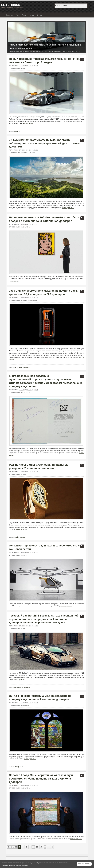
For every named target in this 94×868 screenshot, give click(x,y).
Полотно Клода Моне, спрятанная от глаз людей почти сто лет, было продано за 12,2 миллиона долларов (41, 779)
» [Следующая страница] (48, 847)
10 (37, 847)
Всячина (26, 555)
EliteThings (11, 5)
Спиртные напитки (29, 300)
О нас (39, 15)
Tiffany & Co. (19, 767)
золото (22, 537)
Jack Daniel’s (19, 367)
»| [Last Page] (52, 847)
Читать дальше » (29, 123)
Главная (10, 15)
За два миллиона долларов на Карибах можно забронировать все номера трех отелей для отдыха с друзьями (44, 143)
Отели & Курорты (29, 153)
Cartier (17, 537)
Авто (18, 15)
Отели (32, 15)
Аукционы (26, 227)
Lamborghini (19, 687)
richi (16, 66)
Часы (24, 15)
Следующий (83, 36)
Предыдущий (10, 36)
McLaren (17, 131)
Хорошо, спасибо (84, 864)
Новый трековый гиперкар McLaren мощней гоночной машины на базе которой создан (45, 46)
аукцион (27, 687)
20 (41, 847)
